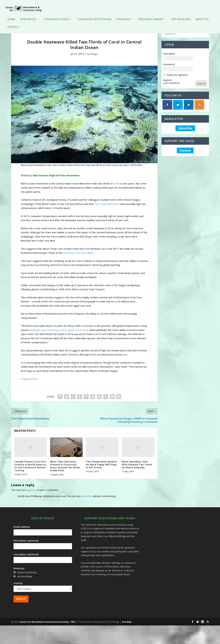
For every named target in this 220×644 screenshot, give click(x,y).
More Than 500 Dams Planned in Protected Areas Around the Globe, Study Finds (65, 472)
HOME (11, 15)
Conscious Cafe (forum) (94, 15)
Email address (22, 532)
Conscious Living (57, 15)
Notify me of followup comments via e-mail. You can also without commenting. (64, 501)
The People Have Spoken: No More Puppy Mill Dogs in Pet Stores (102, 470)
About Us (202, 15)
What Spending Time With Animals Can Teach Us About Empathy (137, 470)
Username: (169, 59)
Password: (169, 70)
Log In (201, 89)
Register (168, 85)
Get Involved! (181, 15)
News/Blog (28, 15)
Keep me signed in (177, 80)
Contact (13, 22)
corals (117, 189)
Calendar (123, 15)
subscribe (87, 501)
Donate (185, 156)
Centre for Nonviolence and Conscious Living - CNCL (48, 627)
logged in (31, 495)
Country (18, 589)
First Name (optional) (26, 546)
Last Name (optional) (26, 560)
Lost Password (171, 89)
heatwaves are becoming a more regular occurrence (59, 335)
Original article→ (30, 384)
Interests (19, 574)
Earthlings (92, 59)
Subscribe (185, 134)
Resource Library (151, 15)
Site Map (127, 627)
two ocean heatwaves (107, 209)
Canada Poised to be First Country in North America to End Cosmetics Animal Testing (30, 472)
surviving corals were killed (78, 258)
